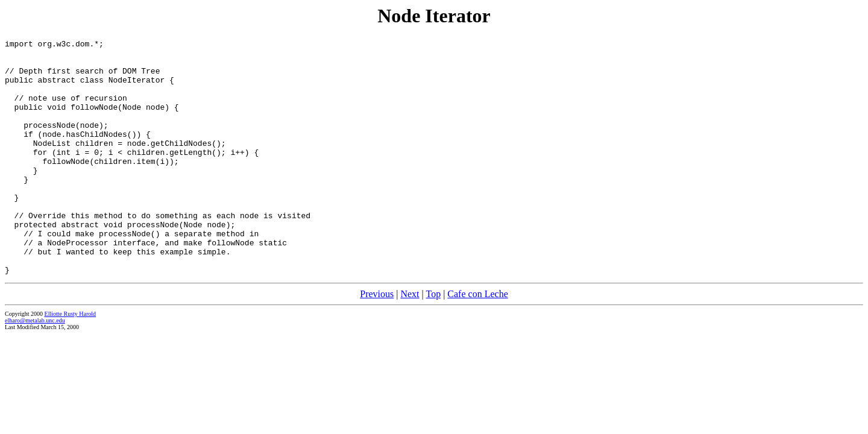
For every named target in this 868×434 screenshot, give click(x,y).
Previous (377, 341)
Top (433, 341)
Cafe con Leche (477, 341)
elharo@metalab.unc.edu (35, 367)
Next (410, 341)
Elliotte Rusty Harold (71, 361)
